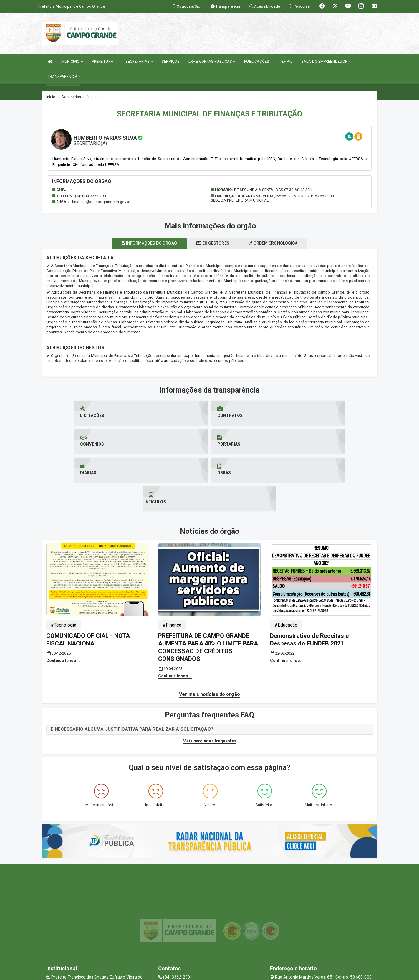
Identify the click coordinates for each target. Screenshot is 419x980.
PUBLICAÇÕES (258, 61)
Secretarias (71, 97)
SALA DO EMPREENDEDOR (326, 61)
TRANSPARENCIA (64, 76)
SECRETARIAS (139, 61)
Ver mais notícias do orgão (209, 637)
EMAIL (287, 61)
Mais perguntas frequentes (209, 684)
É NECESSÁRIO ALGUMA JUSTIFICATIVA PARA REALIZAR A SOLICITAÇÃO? (132, 672)
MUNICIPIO (72, 61)
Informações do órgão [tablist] (144, 243)
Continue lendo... (63, 603)
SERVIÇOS (171, 61)
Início (51, 97)
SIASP (189, 972)
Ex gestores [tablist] (213, 243)
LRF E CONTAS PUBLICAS (212, 61)
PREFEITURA (104, 61)
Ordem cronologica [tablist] (278, 243)
